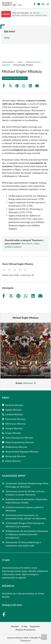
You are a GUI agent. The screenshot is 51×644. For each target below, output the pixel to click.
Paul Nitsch (27, 243)
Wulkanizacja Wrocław (16, 447)
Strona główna (8, 62)
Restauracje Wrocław (16, 456)
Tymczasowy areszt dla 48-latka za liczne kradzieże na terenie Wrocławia (25, 493)
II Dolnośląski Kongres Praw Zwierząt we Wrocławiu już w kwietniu (25, 525)
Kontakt (6, 597)
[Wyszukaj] (43, 5)
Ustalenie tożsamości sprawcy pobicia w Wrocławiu (25, 509)
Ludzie (20, 62)
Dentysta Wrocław (14, 405)
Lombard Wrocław (14, 414)
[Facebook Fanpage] (34, 4)
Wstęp (7, 38)
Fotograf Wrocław (14, 428)
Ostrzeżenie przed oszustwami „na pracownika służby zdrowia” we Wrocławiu (26, 517)
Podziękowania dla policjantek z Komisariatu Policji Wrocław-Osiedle (27, 501)
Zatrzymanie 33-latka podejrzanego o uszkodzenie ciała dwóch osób (23, 544)
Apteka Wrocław (13, 410)
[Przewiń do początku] (44, 637)
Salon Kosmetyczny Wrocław (19, 438)
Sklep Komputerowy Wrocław (20, 442)
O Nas (24, 626)
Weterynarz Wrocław (16, 424)
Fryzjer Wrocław (13, 433)
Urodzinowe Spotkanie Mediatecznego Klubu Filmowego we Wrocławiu (27, 485)
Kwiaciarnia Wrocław (16, 419)
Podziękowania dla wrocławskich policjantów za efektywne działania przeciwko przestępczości (27, 534)
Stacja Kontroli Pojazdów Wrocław (22, 452)
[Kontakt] (38, 4)
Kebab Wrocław (13, 461)
